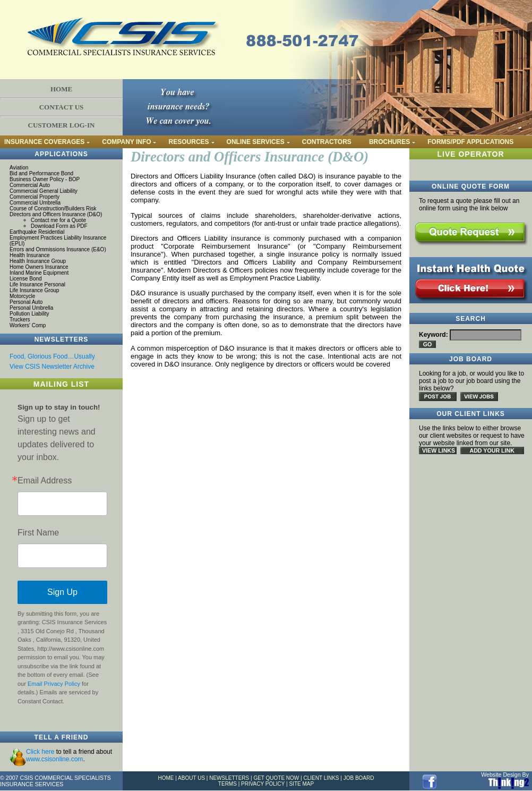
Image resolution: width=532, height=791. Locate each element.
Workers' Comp (28, 325)
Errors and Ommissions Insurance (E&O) (58, 249)
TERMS (228, 784)
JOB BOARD (359, 778)
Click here (40, 752)
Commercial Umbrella (35, 203)
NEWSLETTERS (229, 778)
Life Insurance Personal (37, 284)
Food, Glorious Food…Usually (52, 356)
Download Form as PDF (59, 226)
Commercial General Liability (44, 191)
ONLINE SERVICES (256, 142)
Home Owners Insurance (39, 267)
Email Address (45, 481)
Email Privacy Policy (54, 684)
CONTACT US (62, 107)
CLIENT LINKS (321, 778)
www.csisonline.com (54, 759)
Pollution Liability (29, 314)
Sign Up (62, 592)
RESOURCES (189, 142)
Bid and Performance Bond (41, 173)
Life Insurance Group (34, 290)
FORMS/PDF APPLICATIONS (470, 142)
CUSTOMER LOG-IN (62, 125)
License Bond (26, 279)
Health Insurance (30, 255)
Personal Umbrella (31, 308)
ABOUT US (191, 778)
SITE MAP (301, 784)
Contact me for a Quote (58, 220)
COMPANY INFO (126, 142)
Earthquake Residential (37, 232)
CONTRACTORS (327, 142)
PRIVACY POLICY (263, 784)
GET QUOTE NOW (276, 778)
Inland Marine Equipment (39, 273)
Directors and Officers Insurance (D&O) (56, 214)
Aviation (19, 168)
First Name (38, 533)
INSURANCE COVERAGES (44, 142)
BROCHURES (389, 142)
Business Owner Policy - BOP (45, 179)
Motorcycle (22, 296)
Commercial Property (35, 197)
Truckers (20, 320)
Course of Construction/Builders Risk (53, 209)
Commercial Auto (30, 185)
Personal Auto (26, 302)
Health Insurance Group (38, 261)
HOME (61, 89)
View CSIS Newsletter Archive (52, 367)
